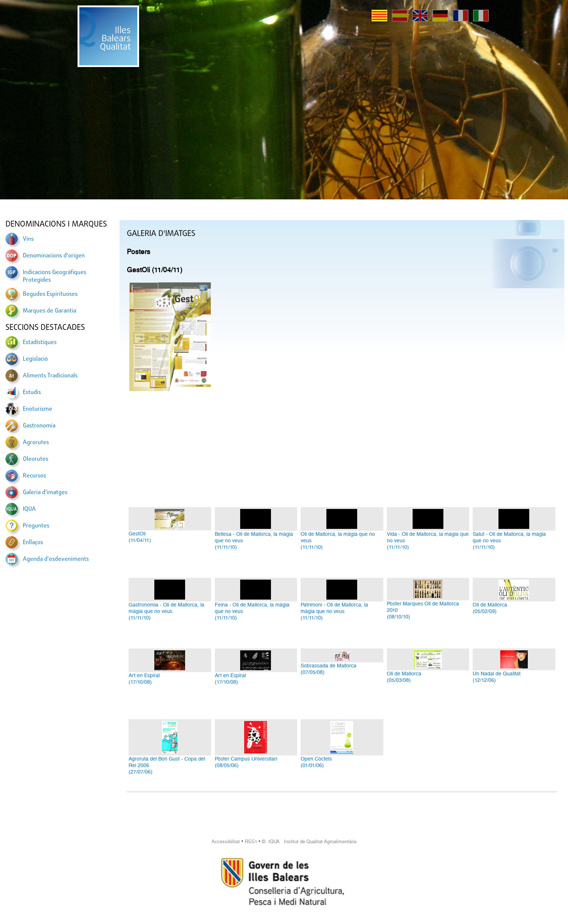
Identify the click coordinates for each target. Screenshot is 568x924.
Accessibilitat (226, 842)
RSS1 (251, 842)
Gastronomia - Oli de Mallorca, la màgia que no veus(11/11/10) (166, 611)
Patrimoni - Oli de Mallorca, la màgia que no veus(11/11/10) (334, 611)
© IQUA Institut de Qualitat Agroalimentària (309, 842)
